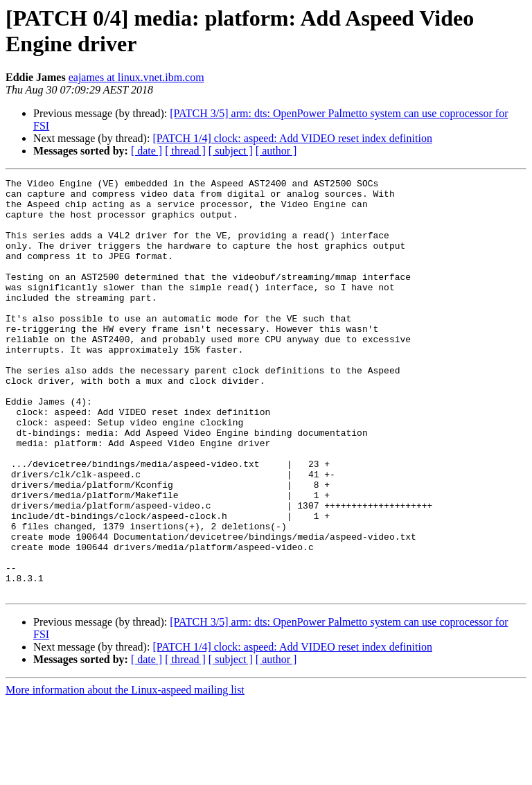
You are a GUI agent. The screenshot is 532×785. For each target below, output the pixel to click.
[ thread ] (185, 151)
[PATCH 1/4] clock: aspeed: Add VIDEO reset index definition (292, 138)
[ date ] (147, 151)
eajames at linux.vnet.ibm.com (136, 77)
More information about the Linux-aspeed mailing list (125, 773)
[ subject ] (231, 151)
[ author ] (276, 151)
